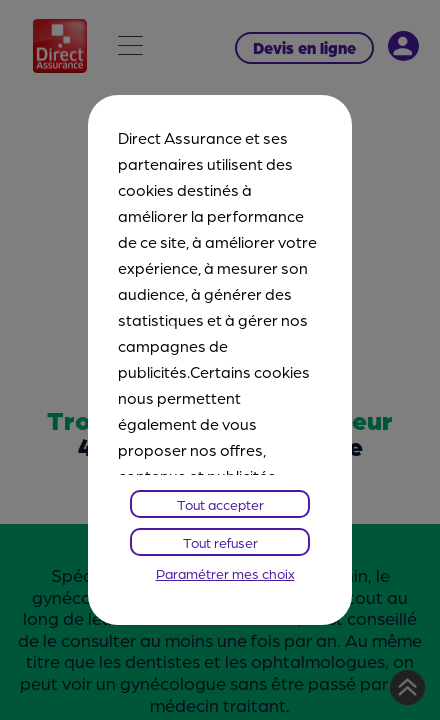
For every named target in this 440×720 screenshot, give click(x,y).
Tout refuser (220, 542)
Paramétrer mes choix (225, 573)
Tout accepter (220, 504)
